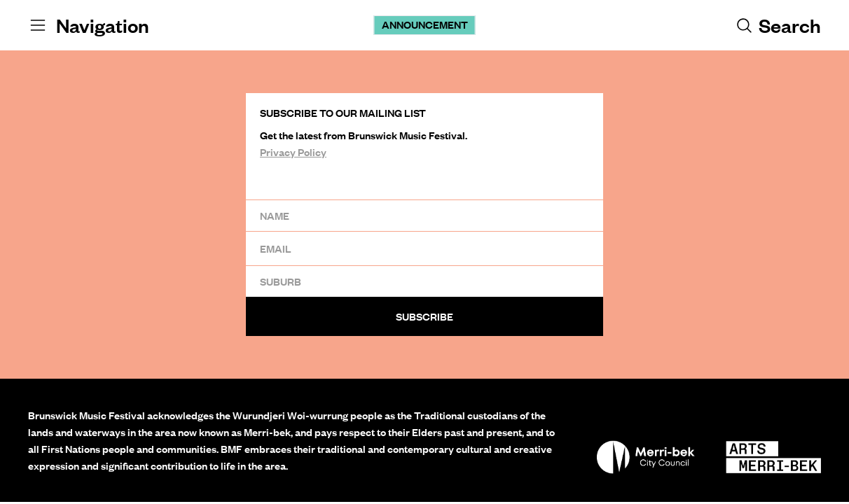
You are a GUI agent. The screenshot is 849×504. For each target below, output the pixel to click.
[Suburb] (424, 281)
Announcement (425, 24)
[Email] (424, 248)
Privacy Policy (293, 152)
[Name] (424, 215)
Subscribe (424, 316)
